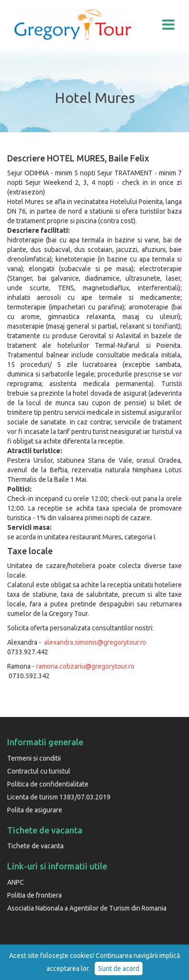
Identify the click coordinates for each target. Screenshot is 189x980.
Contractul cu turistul (39, 771)
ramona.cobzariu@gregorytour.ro (85, 666)
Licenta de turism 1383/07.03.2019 (59, 797)
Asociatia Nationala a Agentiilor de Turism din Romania (87, 908)
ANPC (16, 882)
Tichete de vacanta (35, 846)
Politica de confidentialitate (48, 784)
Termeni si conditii (34, 758)
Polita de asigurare (35, 810)
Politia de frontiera (34, 895)
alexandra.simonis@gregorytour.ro (95, 642)
